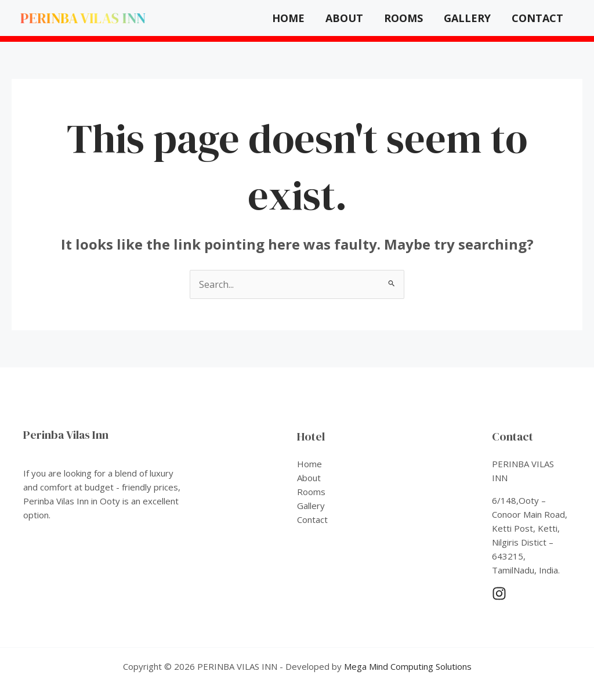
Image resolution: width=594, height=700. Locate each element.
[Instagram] (499, 593)
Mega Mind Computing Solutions (408, 666)
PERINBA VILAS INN (83, 18)
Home (288, 18)
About (344, 18)
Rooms (403, 18)
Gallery (467, 18)
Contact (537, 18)
